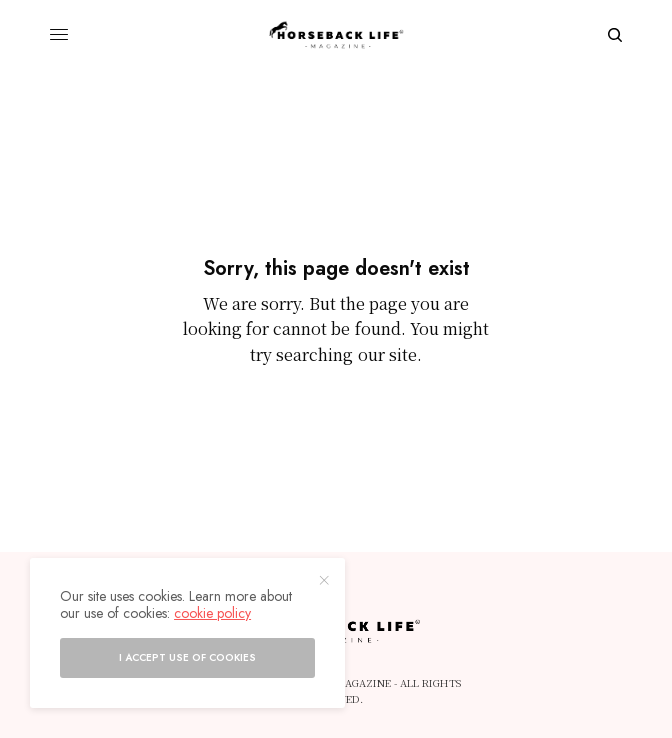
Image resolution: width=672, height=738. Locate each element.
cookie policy (212, 613)
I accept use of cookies (187, 657)
